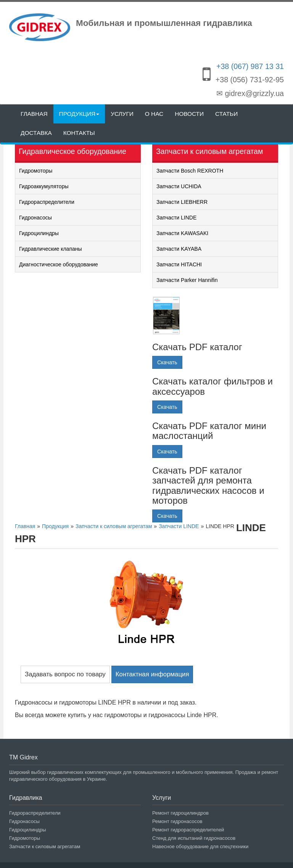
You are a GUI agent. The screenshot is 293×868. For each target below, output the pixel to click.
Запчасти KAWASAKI (182, 233)
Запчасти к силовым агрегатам (45, 846)
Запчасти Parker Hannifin (187, 280)
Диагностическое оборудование (59, 264)
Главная (34, 114)
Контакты (79, 133)
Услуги (122, 114)
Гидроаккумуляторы (44, 186)
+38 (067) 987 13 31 (250, 66)
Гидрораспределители (47, 202)
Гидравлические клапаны (51, 249)
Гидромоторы (36, 171)
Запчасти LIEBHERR (182, 202)
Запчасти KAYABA (179, 249)
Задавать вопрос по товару (65, 674)
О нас (154, 114)
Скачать (167, 362)
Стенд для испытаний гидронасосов (194, 838)
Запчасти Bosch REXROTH (190, 171)
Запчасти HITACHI (179, 264)
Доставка (36, 133)
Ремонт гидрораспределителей (188, 830)
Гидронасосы (35, 218)
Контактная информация (152, 674)
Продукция (79, 114)
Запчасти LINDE (176, 218)
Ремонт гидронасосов (177, 821)
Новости (189, 114)
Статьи (226, 114)
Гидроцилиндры (39, 233)
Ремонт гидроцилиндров (180, 813)
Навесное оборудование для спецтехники (200, 846)
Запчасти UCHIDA (179, 186)
